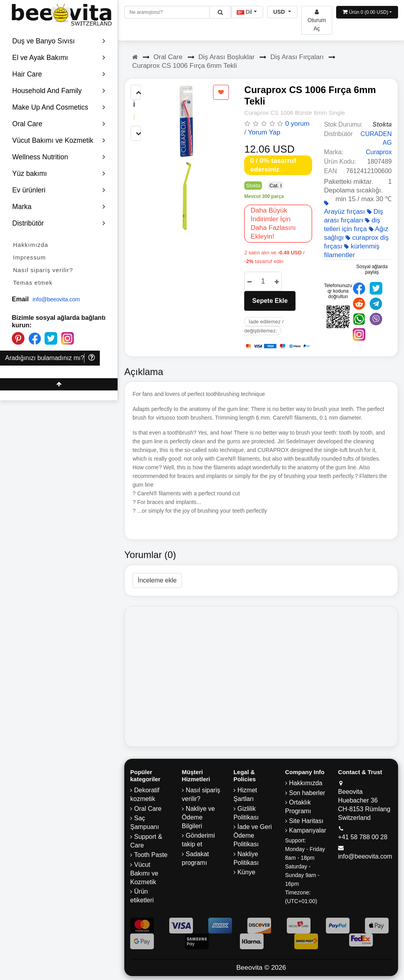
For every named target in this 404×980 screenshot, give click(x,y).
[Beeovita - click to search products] (220, 12)
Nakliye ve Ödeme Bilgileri (198, 817)
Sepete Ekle (270, 301)
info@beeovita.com (56, 299)
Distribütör (59, 223)
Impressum (29, 257)
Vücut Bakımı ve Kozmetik (144, 873)
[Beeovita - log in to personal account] (317, 20)
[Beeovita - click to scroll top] (59, 384)
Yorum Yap (264, 132)
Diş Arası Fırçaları (297, 57)
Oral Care (168, 57)
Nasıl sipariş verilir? (43, 270)
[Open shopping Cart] (367, 12)
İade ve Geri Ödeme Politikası (253, 835)
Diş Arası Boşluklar (227, 57)
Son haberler (307, 793)
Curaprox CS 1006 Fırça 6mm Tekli (184, 66)
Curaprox (379, 152)
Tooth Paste (151, 855)
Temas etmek (33, 283)
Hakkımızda (31, 245)
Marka (59, 207)
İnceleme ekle (157, 580)
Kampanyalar (308, 830)
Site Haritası (306, 821)
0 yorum (297, 124)
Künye (246, 872)
